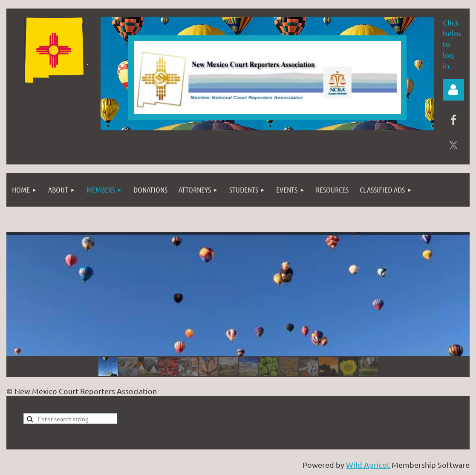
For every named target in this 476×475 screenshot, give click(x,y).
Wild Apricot (368, 465)
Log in (453, 90)
